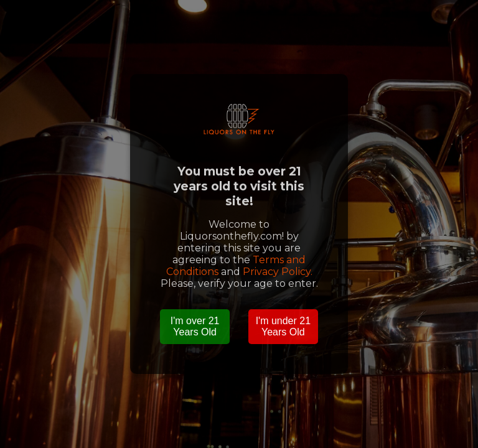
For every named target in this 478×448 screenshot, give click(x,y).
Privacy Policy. (278, 272)
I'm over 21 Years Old (195, 326)
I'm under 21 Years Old (283, 326)
